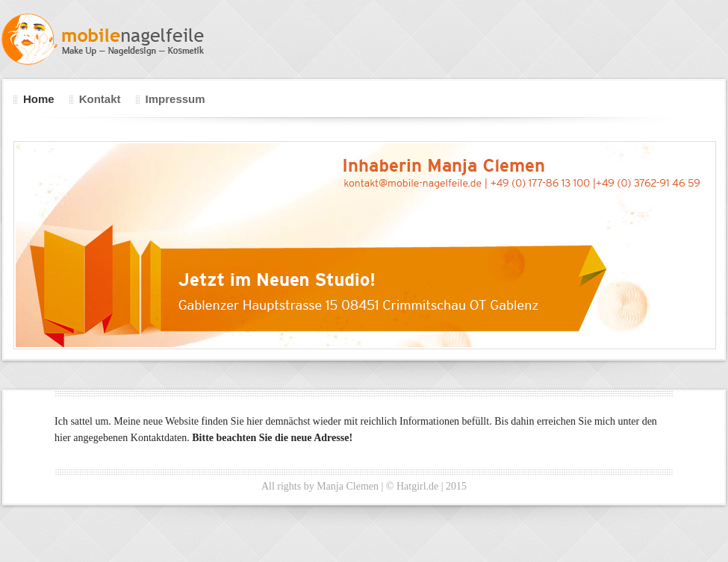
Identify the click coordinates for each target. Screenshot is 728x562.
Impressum (175, 99)
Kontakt (100, 99)
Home (39, 99)
